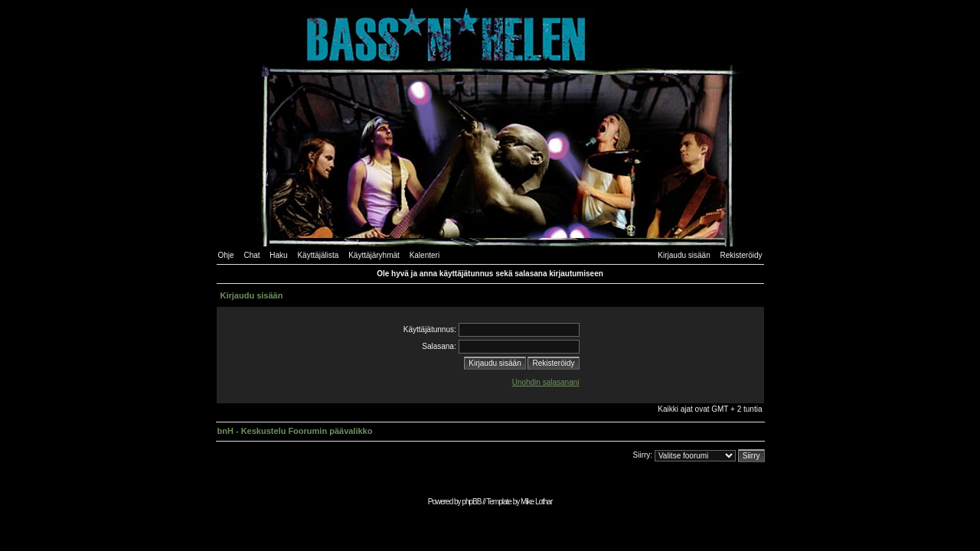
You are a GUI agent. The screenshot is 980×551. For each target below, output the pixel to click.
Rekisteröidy (741, 255)
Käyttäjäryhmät (374, 255)
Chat (252, 255)
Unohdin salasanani (546, 382)
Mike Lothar (536, 502)
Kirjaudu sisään (684, 255)
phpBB (471, 502)
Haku (278, 255)
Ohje (226, 255)
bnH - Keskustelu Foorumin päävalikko (295, 431)
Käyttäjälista (318, 255)
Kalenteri (425, 255)
